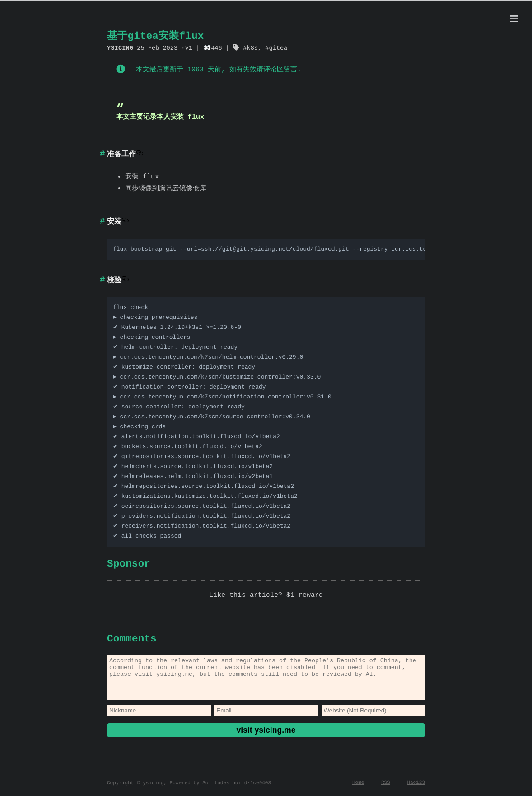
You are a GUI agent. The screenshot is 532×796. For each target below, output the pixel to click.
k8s (252, 48)
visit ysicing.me (266, 737)
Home (358, 786)
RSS (386, 786)
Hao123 (416, 786)
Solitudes (216, 787)
